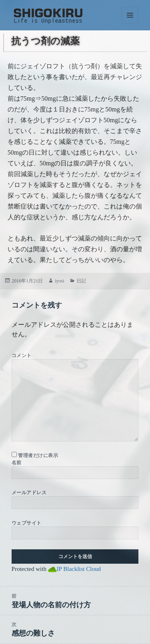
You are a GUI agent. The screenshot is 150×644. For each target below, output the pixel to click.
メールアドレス (29, 493)
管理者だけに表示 (35, 455)
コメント (22, 356)
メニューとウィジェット (130, 15)
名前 (17, 463)
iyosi (59, 281)
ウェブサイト (27, 523)
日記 (81, 281)
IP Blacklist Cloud (79, 569)
